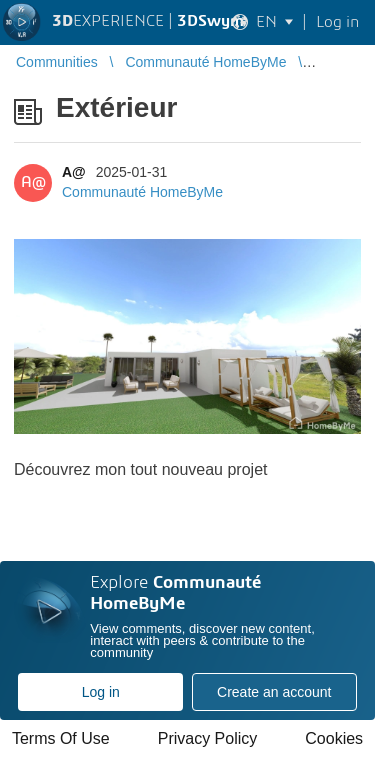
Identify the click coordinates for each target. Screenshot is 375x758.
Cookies (334, 738)
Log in (101, 692)
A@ (74, 172)
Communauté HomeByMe (142, 192)
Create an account (274, 692)
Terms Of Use (61, 738)
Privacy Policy (208, 738)
